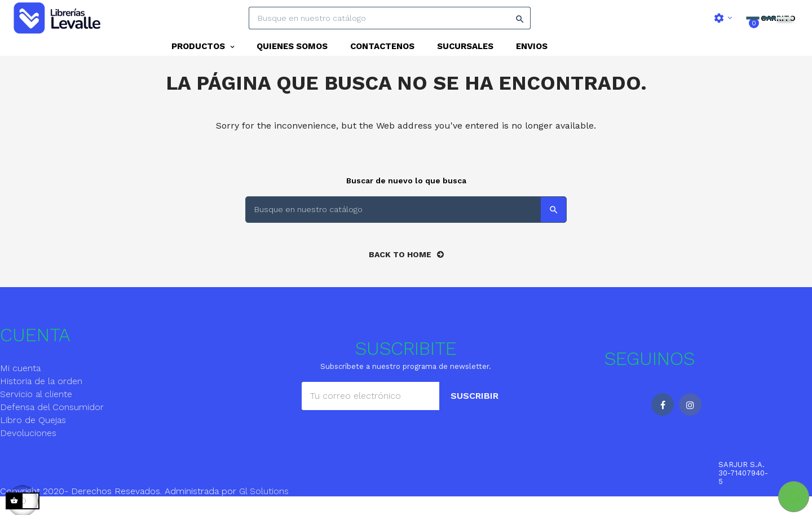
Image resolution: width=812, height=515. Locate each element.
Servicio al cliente (36, 413)
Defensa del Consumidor (52, 426)
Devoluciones (28, 452)
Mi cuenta (20, 387)
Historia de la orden (41, 400)
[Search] (390, 18)
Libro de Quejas (33, 439)
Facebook (663, 423)
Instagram (690, 423)
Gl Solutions (264, 510)
